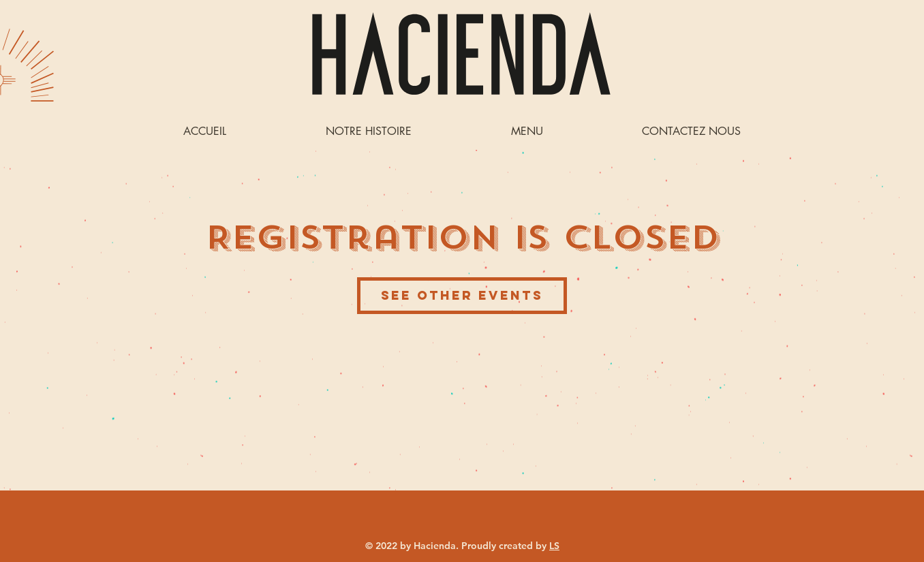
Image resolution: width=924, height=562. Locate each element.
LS (554, 546)
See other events (462, 295)
